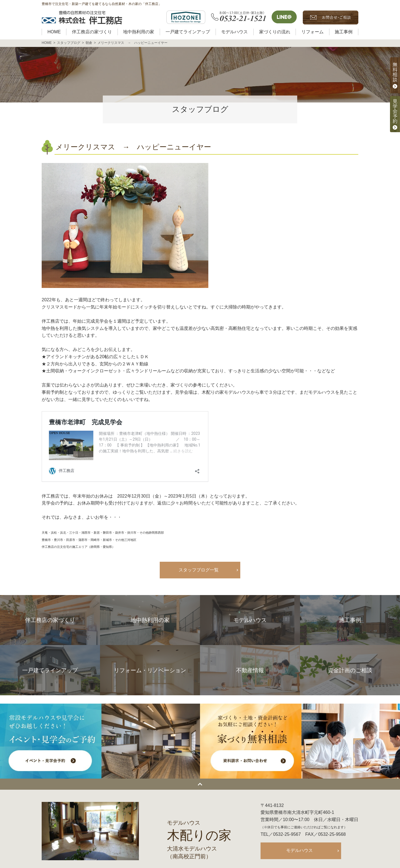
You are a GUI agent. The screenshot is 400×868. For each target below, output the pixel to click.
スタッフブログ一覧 (199, 570)
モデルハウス (299, 850)
